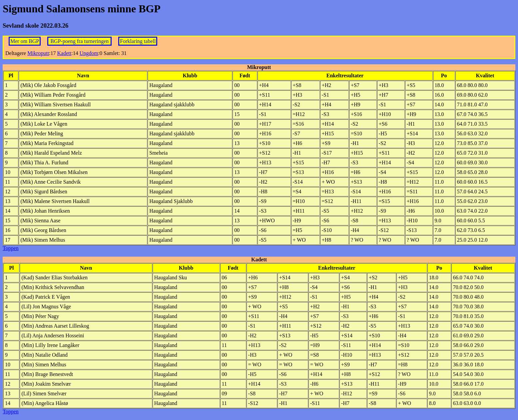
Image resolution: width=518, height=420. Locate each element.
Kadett (64, 53)
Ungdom (89, 53)
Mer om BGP (25, 41)
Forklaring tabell (138, 41)
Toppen (11, 248)
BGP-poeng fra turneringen (80, 41)
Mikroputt (38, 53)
